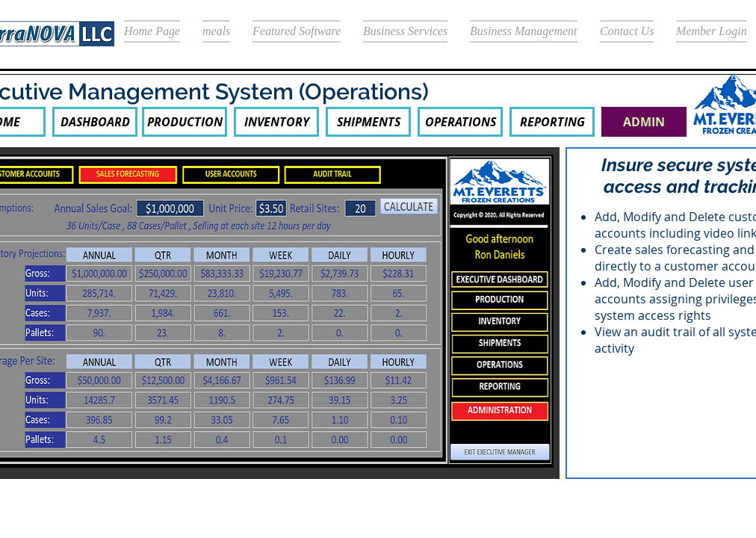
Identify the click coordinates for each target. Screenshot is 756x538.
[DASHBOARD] (95, 122)
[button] (644, 122)
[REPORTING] (552, 122)
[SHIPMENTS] (368, 122)
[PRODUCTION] (185, 122)
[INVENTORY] (276, 122)
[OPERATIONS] (460, 122)
